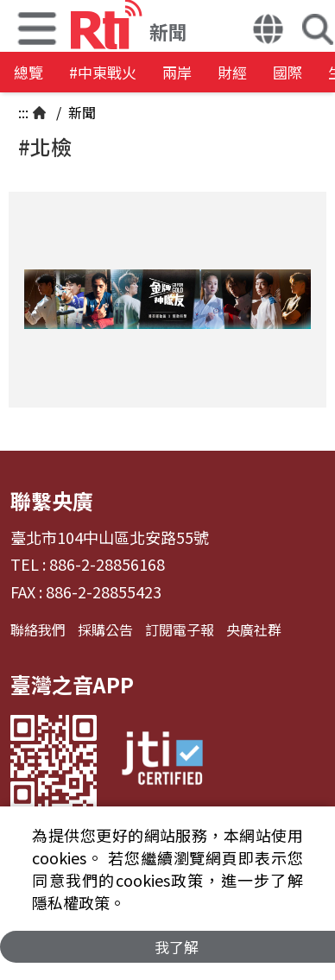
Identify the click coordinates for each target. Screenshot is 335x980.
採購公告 (105, 629)
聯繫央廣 (52, 500)
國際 (288, 72)
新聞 (80, 112)
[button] (268, 31)
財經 (232, 72)
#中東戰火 (103, 72)
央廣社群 (254, 629)
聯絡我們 (38, 629)
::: (23, 112)
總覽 (28, 72)
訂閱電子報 (180, 629)
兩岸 (177, 72)
